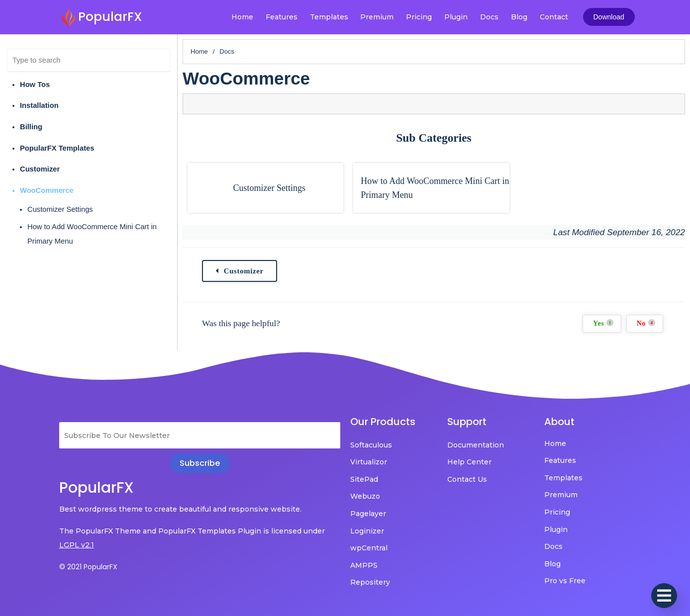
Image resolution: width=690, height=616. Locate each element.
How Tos (35, 85)
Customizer (40, 169)
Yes (603, 323)
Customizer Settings (60, 209)
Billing (31, 127)
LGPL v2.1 (77, 545)
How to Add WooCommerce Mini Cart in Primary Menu (92, 234)
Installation (39, 105)
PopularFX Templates (57, 148)
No (646, 323)
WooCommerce (47, 190)
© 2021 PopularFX (88, 567)
